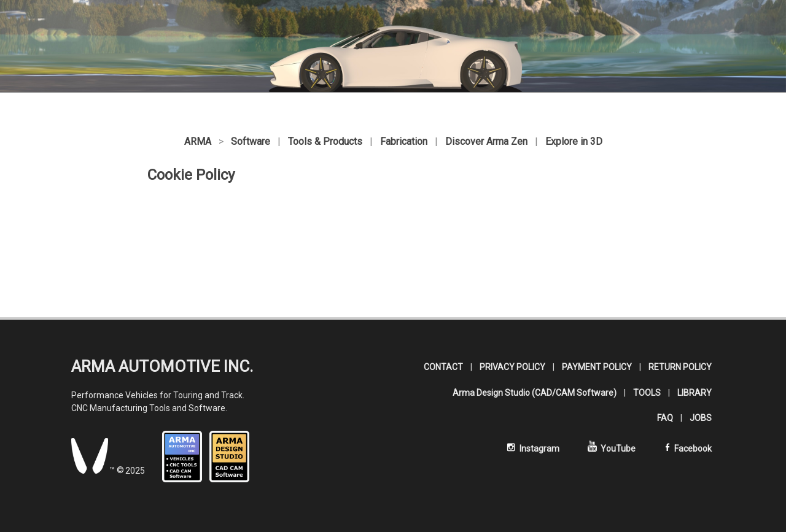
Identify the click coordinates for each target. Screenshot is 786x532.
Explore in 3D (574, 141)
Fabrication (404, 141)
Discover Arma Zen (486, 141)
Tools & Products (325, 141)
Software (251, 141)
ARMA (198, 141)
